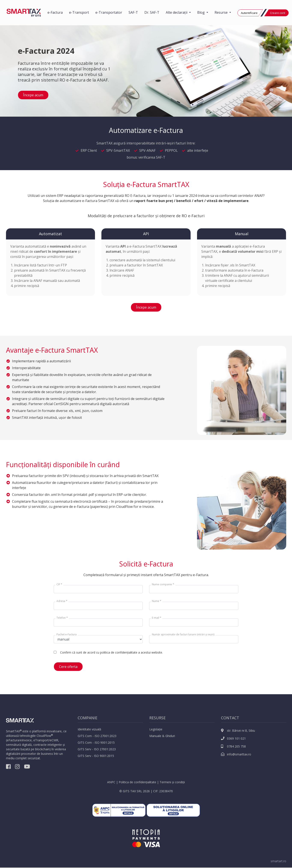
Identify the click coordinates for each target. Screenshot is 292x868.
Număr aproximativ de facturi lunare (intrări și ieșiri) (183, 634)
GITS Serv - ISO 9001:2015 (96, 756)
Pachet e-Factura (67, 634)
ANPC (111, 782)
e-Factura (55, 12)
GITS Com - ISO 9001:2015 (96, 742)
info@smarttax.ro (236, 754)
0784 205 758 (233, 746)
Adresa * (62, 601)
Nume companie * (163, 584)
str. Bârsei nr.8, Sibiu (238, 731)
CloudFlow (44, 736)
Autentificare (249, 13)
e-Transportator (109, 12)
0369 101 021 (233, 738)
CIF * (59, 584)
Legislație (156, 729)
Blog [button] (201, 12)
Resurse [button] (222, 12)
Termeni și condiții (172, 782)
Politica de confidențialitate (137, 782)
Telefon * (62, 618)
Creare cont (278, 13)
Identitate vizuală (89, 729)
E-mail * (157, 618)
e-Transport (79, 12)
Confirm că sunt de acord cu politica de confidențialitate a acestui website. (111, 652)
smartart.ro (278, 861)
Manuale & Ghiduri (162, 736)
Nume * (157, 601)
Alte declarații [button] (177, 12)
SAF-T (133, 12)
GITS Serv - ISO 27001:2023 (97, 749)
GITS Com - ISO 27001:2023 (97, 736)
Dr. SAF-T (152, 12)
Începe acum (33, 95)
